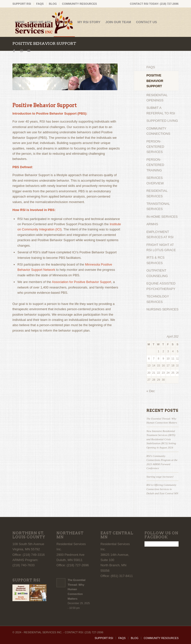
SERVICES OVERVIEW (155, 180)
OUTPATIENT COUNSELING (157, 273)
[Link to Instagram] (21, 51)
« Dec (151, 391)
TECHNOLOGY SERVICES (158, 299)
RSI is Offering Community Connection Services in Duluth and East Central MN (162, 489)
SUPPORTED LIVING (162, 121)
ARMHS (152, 224)
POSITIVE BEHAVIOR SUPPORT (44, 43)
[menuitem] (23, 4)
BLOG (53, 4)
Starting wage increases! (160, 477)
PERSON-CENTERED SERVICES (155, 147)
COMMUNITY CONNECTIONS (158, 131)
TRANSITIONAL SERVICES (158, 206)
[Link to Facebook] (14, 51)
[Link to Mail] (29, 51)
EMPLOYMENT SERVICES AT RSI (160, 234)
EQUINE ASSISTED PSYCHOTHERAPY (161, 286)
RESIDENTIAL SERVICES (157, 193)
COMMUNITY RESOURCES (79, 4)
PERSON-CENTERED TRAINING (155, 165)
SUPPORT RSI (22, 4)
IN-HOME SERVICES (162, 217)
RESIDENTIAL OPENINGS (157, 98)
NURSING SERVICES (163, 309)
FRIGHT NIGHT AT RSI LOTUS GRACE (161, 247)
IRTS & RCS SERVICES (156, 260)
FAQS (40, 4)
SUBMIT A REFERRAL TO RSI (161, 110)
